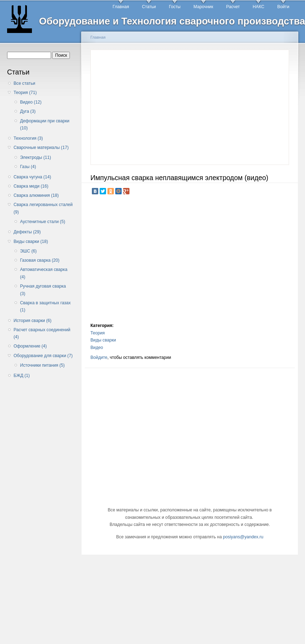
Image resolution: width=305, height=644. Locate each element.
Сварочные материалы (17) (41, 148)
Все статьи (24, 83)
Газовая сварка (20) (40, 260)
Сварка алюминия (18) (36, 195)
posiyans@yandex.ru (243, 537)
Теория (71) (25, 93)
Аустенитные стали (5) (42, 222)
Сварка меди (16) (31, 186)
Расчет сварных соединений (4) (42, 334)
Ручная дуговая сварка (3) (43, 290)
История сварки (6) (32, 321)
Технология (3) (28, 138)
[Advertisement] (42, 495)
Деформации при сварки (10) (45, 125)
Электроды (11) (35, 157)
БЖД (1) (22, 376)
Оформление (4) (30, 346)
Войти (283, 7)
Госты (175, 7)
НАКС (259, 7)
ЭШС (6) (28, 251)
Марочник (203, 7)
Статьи (149, 7)
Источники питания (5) (42, 365)
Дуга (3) (28, 111)
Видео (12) (31, 102)
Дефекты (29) (27, 232)
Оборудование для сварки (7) (43, 356)
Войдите (99, 357)
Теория (98, 333)
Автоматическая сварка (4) (43, 273)
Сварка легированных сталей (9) (43, 208)
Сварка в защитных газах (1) (45, 307)
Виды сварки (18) (31, 241)
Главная (121, 7)
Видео (97, 348)
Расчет (233, 7)
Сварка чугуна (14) (32, 177)
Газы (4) (28, 167)
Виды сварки (103, 340)
